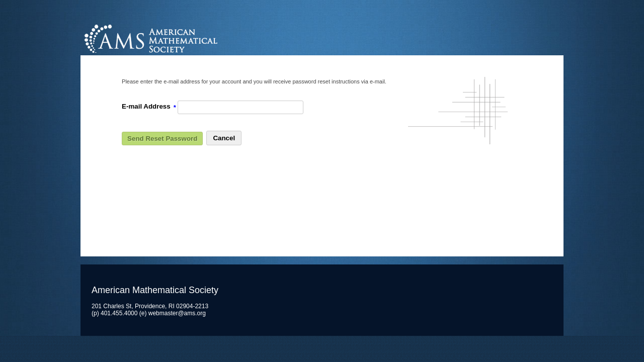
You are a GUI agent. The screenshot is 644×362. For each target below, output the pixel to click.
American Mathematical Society (188, 37)
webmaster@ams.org (177, 313)
